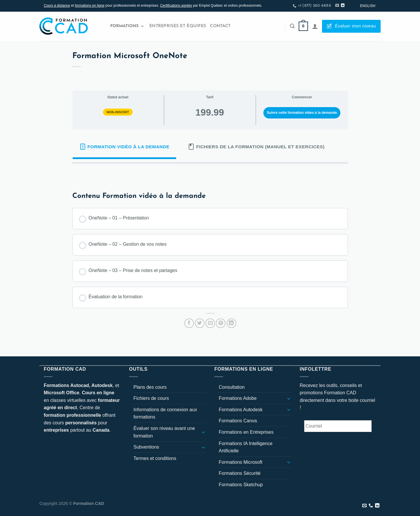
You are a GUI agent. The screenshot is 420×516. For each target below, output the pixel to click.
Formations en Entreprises (246, 432)
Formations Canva (238, 421)
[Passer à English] (368, 6)
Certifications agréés (176, 6)
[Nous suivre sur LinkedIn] (343, 6)
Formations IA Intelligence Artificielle (246, 447)
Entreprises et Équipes (178, 26)
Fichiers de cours (151, 398)
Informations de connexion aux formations (165, 413)
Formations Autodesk (241, 410)
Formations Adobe (238, 398)
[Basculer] (203, 432)
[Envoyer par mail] (210, 323)
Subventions (146, 447)
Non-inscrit (118, 112)
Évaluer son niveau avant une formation (164, 432)
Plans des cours (150, 387)
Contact (220, 26)
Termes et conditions (155, 458)
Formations (127, 26)
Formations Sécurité (240, 473)
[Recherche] (292, 26)
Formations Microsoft (240, 462)
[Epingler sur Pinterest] (221, 323)
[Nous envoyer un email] (337, 6)
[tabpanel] (210, 173)
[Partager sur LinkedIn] (231, 323)
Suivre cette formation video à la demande (302, 113)
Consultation (232, 387)
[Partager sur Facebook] (189, 323)
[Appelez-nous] (371, 506)
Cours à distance (57, 6)
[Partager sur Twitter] (200, 323)
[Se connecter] (315, 26)
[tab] (125, 147)
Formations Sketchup (241, 485)
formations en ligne (90, 6)
